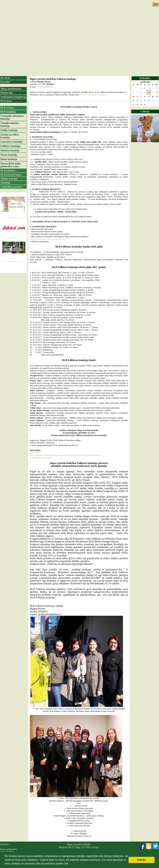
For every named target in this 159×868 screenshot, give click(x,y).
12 (157, 92)
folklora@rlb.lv (46, 87)
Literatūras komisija (12, 142)
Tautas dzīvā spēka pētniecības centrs (11, 165)
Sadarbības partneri (11, 187)
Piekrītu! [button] (142, 860)
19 (157, 96)
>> (157, 82)
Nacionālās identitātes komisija (12, 117)
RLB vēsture (7, 108)
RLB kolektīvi (8, 171)
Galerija (145, 111)
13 (133, 96)
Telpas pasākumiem (11, 89)
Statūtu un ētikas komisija (10, 136)
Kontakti (5, 82)
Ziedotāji (5, 183)
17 (149, 96)
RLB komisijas (8, 112)
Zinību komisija (9, 130)
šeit (66, 864)
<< (133, 82)
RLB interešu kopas (11, 175)
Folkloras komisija (11, 146)
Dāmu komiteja (9, 159)
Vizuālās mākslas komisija (10, 124)
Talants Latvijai (9, 179)
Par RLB (5, 78)
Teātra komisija (9, 155)
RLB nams (6, 101)
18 (153, 96)
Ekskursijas (7, 93)
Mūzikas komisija (10, 150)
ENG (156, 4)
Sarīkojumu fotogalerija (13, 97)
